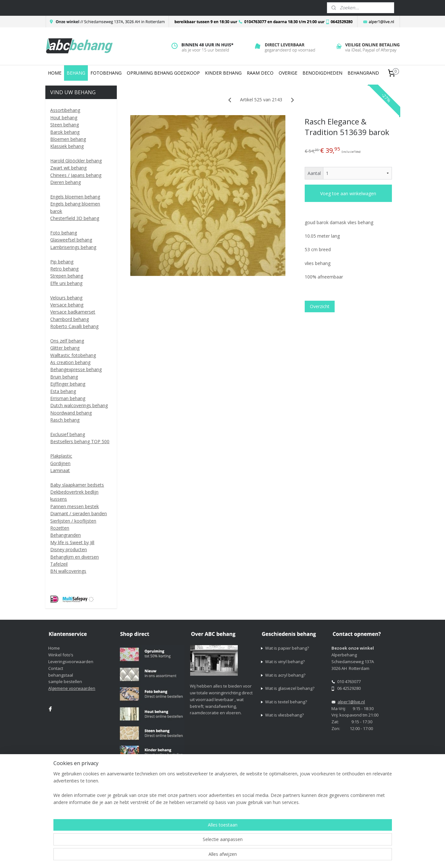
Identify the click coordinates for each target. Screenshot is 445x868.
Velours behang (66, 298)
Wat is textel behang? (286, 702)
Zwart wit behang (68, 168)
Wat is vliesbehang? (284, 715)
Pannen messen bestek (74, 506)
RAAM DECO (260, 73)
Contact (56, 668)
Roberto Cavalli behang (74, 326)
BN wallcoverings (68, 571)
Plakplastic (61, 456)
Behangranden (65, 535)
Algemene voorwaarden (72, 688)
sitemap (259, 804)
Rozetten (60, 528)
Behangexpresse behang (76, 369)
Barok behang (65, 132)
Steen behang (65, 125)
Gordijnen (60, 463)
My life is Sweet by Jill (72, 542)
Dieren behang (65, 182)
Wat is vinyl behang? (285, 662)
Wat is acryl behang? (285, 675)
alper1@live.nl (351, 702)
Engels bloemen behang (75, 197)
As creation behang (70, 362)
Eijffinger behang (68, 384)
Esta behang (63, 391)
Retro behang (64, 269)
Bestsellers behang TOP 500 (80, 441)
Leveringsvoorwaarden (71, 662)
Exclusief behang (68, 434)
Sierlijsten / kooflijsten (73, 521)
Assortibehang (65, 110)
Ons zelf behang (67, 341)
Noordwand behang (71, 413)
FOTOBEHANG (106, 73)
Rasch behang (65, 420)
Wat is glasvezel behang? (290, 688)
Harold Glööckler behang (76, 161)
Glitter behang (65, 348)
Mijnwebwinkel (353, 804)
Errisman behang (68, 398)
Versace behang (67, 305)
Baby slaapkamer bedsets (77, 485)
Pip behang (62, 262)
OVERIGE (288, 73)
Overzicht (320, 306)
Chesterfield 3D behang (75, 218)
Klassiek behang (67, 146)
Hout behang (64, 118)
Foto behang (64, 233)
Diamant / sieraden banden (79, 513)
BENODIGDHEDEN (322, 73)
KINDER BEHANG (223, 73)
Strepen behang (67, 276)
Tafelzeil (59, 564)
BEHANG (76, 73)
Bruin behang (64, 377)
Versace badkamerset (73, 312)
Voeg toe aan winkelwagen (348, 193)
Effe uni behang (66, 283)
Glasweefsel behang (71, 240)
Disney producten (69, 549)
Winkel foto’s (61, 655)
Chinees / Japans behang (76, 175)
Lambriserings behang (73, 247)
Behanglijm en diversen (74, 557)
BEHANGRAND (363, 73)
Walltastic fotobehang (73, 355)
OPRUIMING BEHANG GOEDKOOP (163, 73)
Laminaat (60, 470)
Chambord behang (70, 319)
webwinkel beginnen (297, 804)
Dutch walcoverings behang (79, 405)
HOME (55, 73)
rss (272, 804)
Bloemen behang (68, 139)
